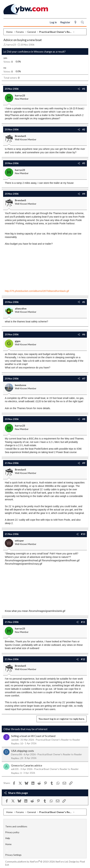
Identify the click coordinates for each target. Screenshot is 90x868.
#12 (83, 659)
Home (8, 844)
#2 (84, 129)
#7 (84, 379)
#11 (83, 622)
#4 (84, 194)
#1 (84, 89)
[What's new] (75, 22)
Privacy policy (12, 832)
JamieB (15, 740)
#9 (84, 463)
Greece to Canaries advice (27, 765)
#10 (83, 534)
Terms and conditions (16, 826)
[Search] (82, 22)
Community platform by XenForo (37, 862)
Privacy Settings (13, 855)
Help (8, 838)
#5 (84, 302)
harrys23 (11, 45)
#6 (84, 334)
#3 (84, 163)
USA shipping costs (22, 751)
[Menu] (8, 22)
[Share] (79, 89)
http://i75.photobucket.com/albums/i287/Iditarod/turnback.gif (37, 291)
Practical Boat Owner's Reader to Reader (58, 740)
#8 (84, 419)
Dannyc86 (17, 754)
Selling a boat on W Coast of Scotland (33, 736)
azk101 (15, 769)
